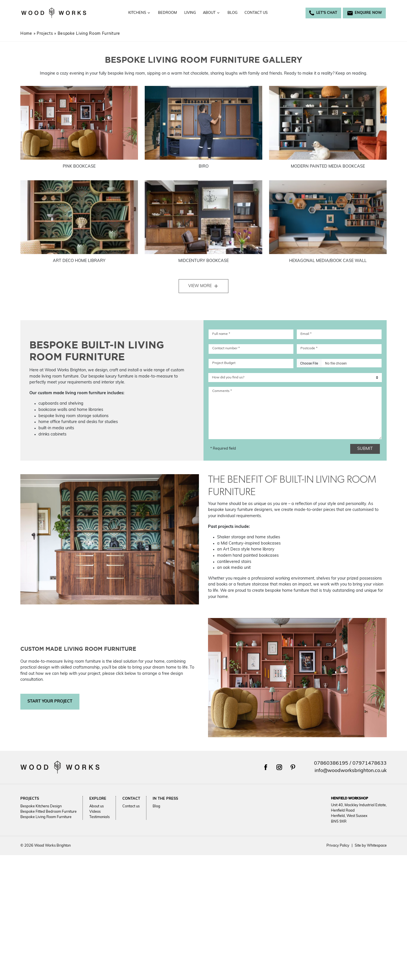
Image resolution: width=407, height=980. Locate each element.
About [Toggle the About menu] (212, 13)
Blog (232, 13)
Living (190, 13)
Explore (98, 798)
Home (26, 34)
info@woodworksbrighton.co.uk (351, 771)
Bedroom (167, 13)
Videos (95, 812)
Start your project (50, 702)
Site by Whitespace (369, 846)
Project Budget (224, 363)
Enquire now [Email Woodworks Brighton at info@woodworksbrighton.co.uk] (364, 13)
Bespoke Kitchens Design (41, 806)
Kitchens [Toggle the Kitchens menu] (139, 13)
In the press (165, 798)
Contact (131, 798)
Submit (368, 449)
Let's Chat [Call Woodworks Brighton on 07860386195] (323, 13)
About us (97, 806)
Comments (222, 391)
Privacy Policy (338, 846)
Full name (221, 334)
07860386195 (331, 763)
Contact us (256, 13)
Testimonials (99, 817)
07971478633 (370, 763)
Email (306, 334)
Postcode (309, 348)
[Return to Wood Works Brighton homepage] (54, 13)
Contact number (226, 348)
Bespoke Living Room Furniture (46, 817)
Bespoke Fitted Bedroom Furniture (48, 812)
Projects (45, 34)
